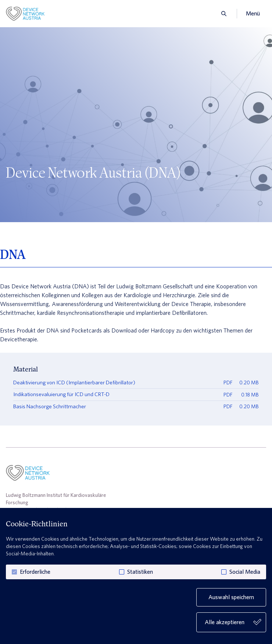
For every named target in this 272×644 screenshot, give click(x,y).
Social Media (245, 572)
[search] (222, 14)
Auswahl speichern (231, 597)
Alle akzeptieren (233, 622)
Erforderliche (35, 572)
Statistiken (140, 572)
